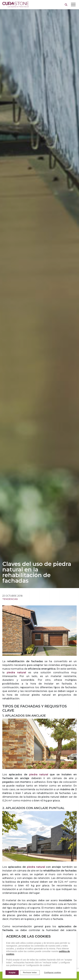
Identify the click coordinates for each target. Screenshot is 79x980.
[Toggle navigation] (73, 4)
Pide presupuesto (39, 976)
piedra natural (39, 774)
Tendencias (10, 599)
